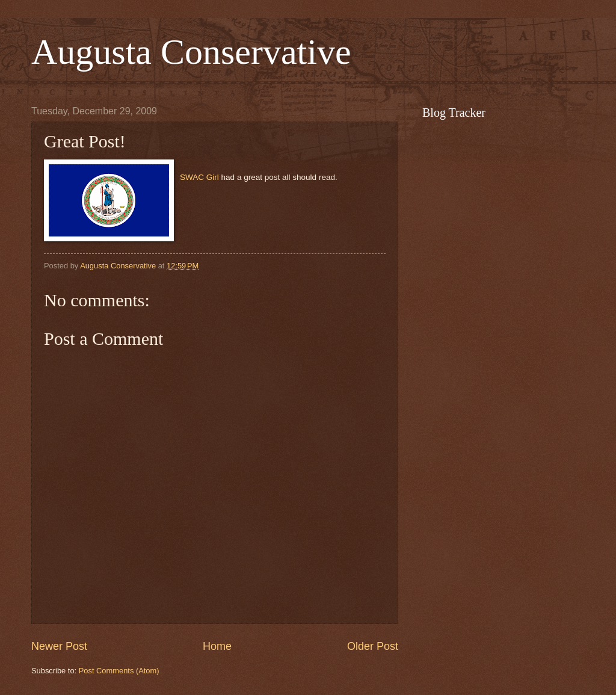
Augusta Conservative (191, 52)
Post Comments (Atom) (119, 671)
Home (217, 646)
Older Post (373, 646)
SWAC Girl (199, 177)
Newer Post (59, 646)
